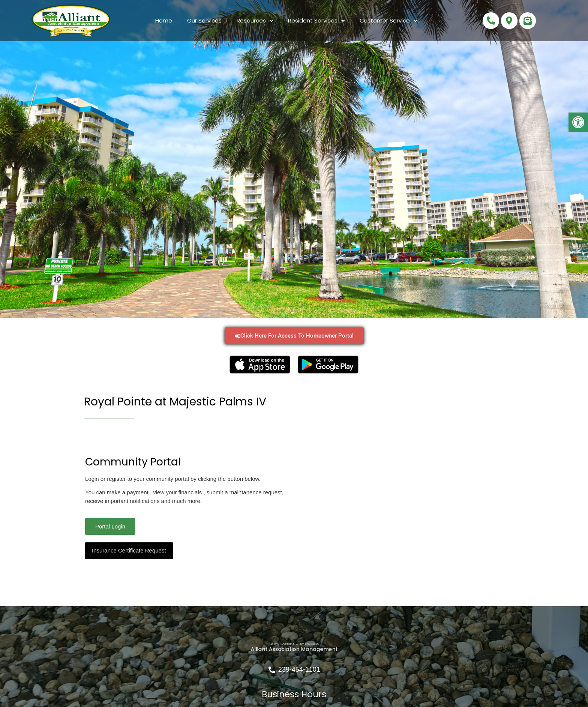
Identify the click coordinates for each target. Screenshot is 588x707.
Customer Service (388, 21)
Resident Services (316, 21)
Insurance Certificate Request (129, 550)
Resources (255, 21)
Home (164, 20)
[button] (578, 122)
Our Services (204, 20)
